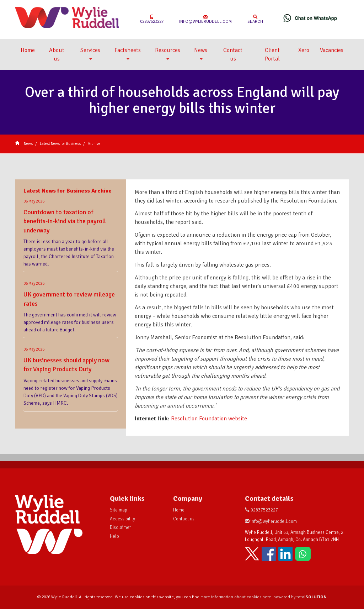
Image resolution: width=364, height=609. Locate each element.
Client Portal (272, 54)
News (201, 53)
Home (28, 50)
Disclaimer (120, 527)
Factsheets (128, 53)
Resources (168, 53)
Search (255, 19)
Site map (119, 510)
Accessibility (122, 519)
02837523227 (152, 19)
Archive (94, 144)
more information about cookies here (236, 597)
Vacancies (332, 50)
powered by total (300, 597)
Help (114, 536)
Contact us (233, 54)
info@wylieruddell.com (205, 19)
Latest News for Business (60, 144)
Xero (304, 50)
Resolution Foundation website (209, 419)
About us (57, 54)
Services (90, 53)
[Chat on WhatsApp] (310, 18)
